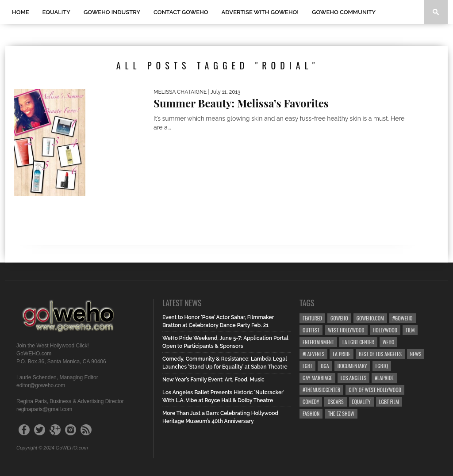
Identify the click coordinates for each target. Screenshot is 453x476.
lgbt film (389, 402)
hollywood (385, 330)
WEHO (389, 342)
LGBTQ (382, 366)
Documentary (352, 366)
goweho (339, 318)
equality (361, 402)
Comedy (311, 402)
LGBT (307, 366)
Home (21, 12)
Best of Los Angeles (380, 354)
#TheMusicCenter (321, 390)
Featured (312, 318)
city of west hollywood (375, 390)
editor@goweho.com (41, 385)
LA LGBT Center (358, 342)
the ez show (341, 413)
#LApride (384, 378)
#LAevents (313, 354)
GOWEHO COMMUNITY (344, 12)
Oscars (335, 402)
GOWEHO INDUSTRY (112, 12)
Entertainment (318, 342)
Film (410, 330)
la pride (342, 354)
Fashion (311, 413)
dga (325, 366)
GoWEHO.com (370, 318)
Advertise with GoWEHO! (260, 12)
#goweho (403, 318)
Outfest (311, 330)
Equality (56, 12)
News (416, 354)
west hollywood (346, 330)
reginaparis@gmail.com (44, 409)
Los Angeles (353, 378)
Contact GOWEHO (181, 12)
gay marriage (317, 378)
